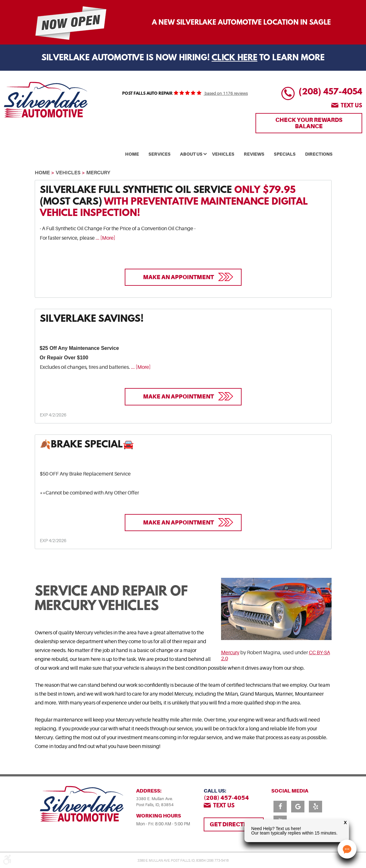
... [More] (105, 238)
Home (132, 154)
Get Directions (234, 824)
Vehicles (223, 154)
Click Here (234, 58)
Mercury (98, 173)
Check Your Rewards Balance (309, 123)
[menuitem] (132, 153)
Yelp (315, 807)
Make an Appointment (178, 277)
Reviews (254, 154)
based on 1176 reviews (226, 93)
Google (298, 807)
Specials (285, 154)
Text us (351, 106)
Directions (319, 154)
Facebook (280, 807)
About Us (191, 154)
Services (159, 154)
